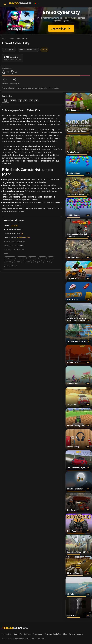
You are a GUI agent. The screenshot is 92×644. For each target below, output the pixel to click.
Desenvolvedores (76, 634)
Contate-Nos (6, 634)
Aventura (22, 258)
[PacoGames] (15, 628)
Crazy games (10, 266)
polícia (18, 262)
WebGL (48, 262)
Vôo (51, 258)
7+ (22, 233)
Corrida (27, 262)
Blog (65, 634)
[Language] (36, 3)
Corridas (14, 225)
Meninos (32, 258)
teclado (8, 262)
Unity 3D (37, 262)
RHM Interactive (23, 237)
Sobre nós (18, 634)
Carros (42, 258)
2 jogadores (10, 258)
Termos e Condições (53, 634)
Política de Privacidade (33, 634)
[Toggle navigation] (5, 4)
